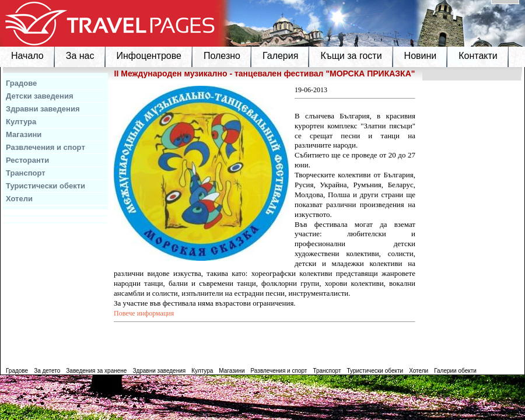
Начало (27, 56)
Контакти (478, 56)
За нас (80, 56)
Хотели (19, 199)
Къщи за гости (351, 56)
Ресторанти (27, 160)
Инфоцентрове (149, 56)
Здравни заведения (43, 109)
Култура (21, 122)
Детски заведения (40, 96)
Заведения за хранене (96, 371)
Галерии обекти (455, 371)
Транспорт (26, 173)
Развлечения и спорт (45, 147)
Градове (21, 83)
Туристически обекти (45, 186)
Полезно (222, 56)
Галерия (280, 56)
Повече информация (144, 313)
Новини (421, 56)
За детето (47, 371)
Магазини (24, 134)
